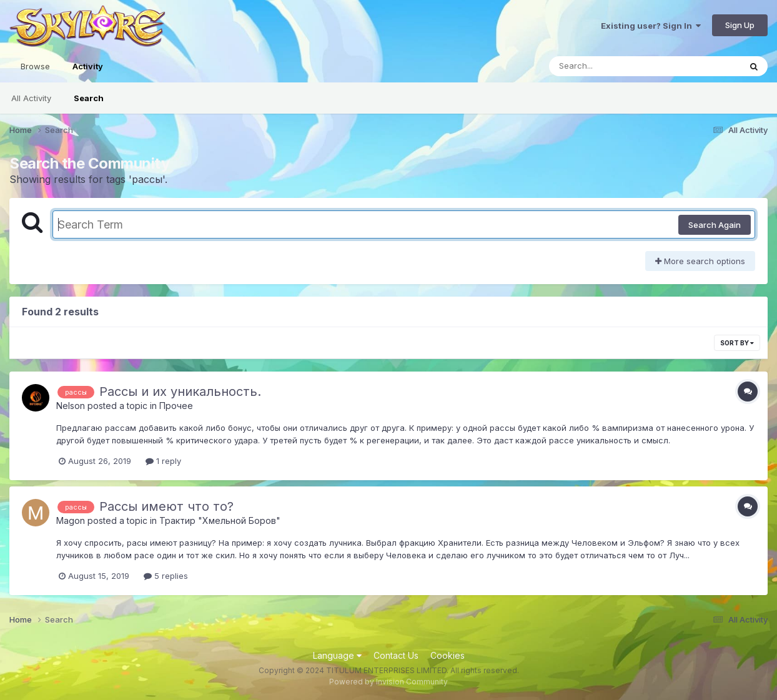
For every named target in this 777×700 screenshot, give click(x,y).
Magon (71, 520)
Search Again (715, 225)
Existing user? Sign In (651, 26)
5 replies (166, 576)
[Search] (611, 66)
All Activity (31, 98)
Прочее (176, 406)
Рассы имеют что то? (166, 506)
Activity (88, 72)
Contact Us (396, 655)
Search (89, 98)
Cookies (448, 655)
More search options (700, 261)
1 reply (163, 461)
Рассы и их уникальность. (180, 392)
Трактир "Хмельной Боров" (220, 520)
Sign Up (740, 25)
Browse (35, 66)
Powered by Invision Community (388, 682)
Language (337, 655)
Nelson (71, 406)
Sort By (737, 343)
